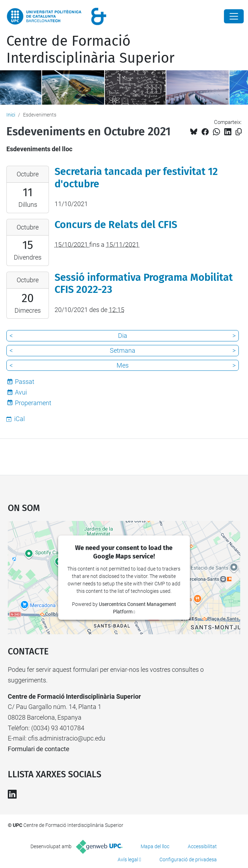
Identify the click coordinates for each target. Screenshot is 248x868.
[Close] (234, 16)
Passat (25, 382)
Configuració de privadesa (188, 860)
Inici (11, 115)
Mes (123, 365)
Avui (21, 392)
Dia (123, 336)
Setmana (123, 350)
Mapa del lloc (155, 846)
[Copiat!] (239, 132)
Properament (33, 403)
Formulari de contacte (39, 749)
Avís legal (128, 860)
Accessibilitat (202, 846)
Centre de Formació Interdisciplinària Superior (90, 50)
